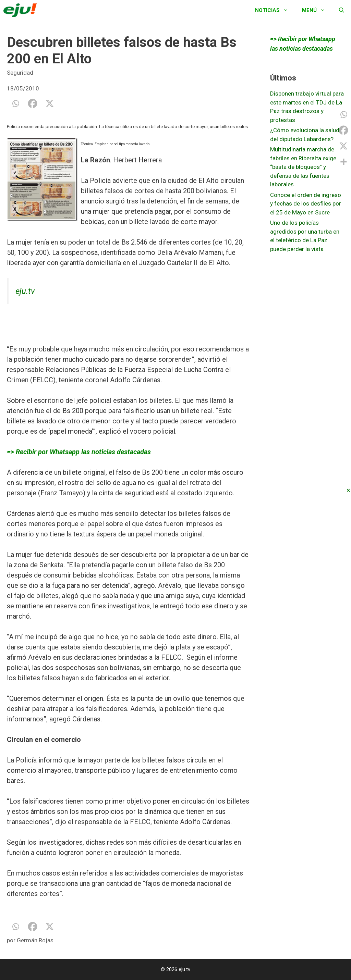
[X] (50, 103)
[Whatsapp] (15, 103)
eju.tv (25, 291)
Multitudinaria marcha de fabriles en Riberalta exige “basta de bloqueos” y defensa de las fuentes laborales (303, 167)
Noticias (275, 10)
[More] (343, 162)
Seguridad (20, 73)
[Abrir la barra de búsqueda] (342, 10)
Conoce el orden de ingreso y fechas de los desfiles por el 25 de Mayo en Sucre (306, 204)
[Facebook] (33, 103)
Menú (317, 10)
